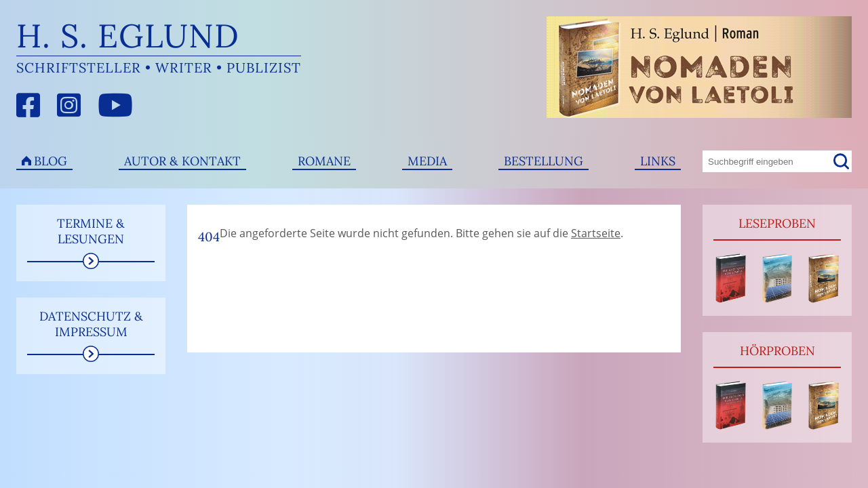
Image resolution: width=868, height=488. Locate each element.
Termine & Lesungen (91, 231)
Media (427, 161)
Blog (51, 161)
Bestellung (544, 161)
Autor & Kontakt (182, 161)
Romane (324, 161)
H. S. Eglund (128, 36)
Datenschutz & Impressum (91, 324)
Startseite (596, 233)
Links (658, 161)
